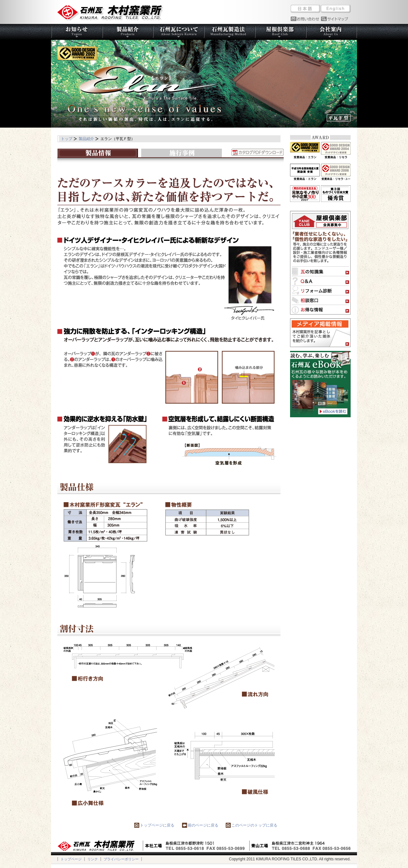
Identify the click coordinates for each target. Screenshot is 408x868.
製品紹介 (86, 139)
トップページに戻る (154, 825)
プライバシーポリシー (121, 859)
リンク (93, 859)
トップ (67, 139)
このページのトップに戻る (251, 825)
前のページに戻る (200, 825)
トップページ (71, 859)
